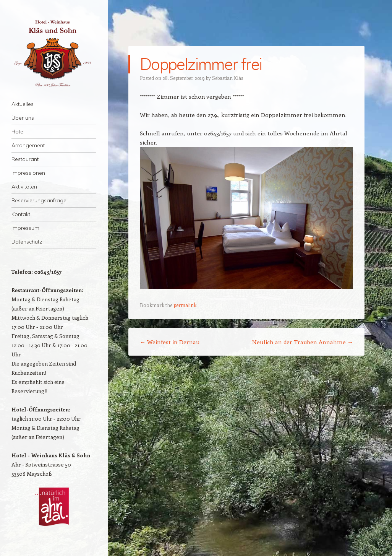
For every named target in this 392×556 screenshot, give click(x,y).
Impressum (25, 228)
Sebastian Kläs (228, 78)
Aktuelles (23, 104)
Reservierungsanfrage (39, 200)
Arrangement (28, 145)
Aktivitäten (24, 187)
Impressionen (28, 173)
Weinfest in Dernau (170, 342)
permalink (185, 305)
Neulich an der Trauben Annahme (303, 342)
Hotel (18, 132)
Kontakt (21, 214)
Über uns (23, 118)
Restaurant (25, 159)
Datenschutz (27, 242)
